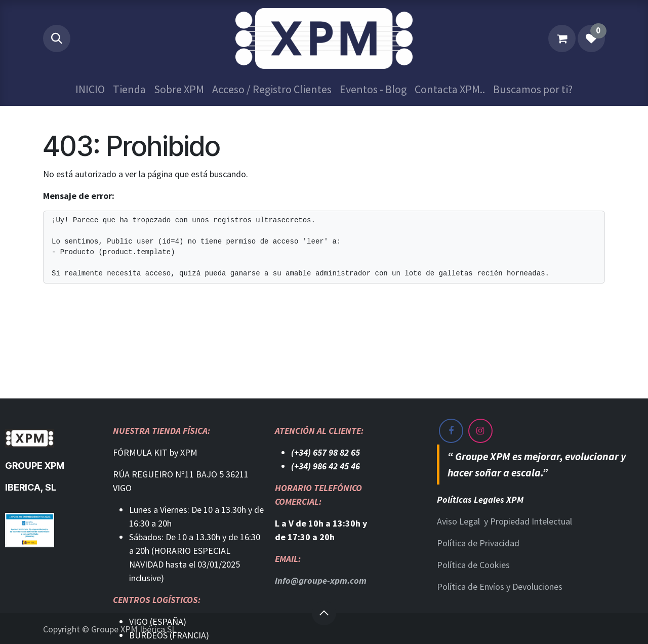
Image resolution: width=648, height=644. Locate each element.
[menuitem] (90, 89)
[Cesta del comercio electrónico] (562, 38)
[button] (57, 38)
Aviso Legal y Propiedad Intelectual (504, 521)
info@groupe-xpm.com (321, 580)
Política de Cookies (473, 565)
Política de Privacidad (478, 543)
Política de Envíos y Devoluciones (500, 587)
